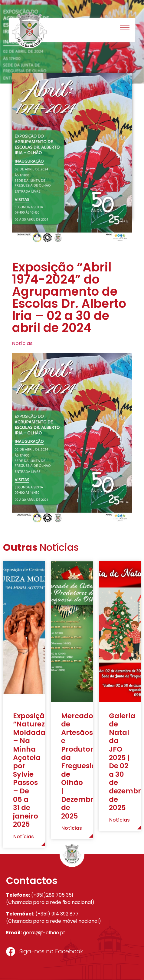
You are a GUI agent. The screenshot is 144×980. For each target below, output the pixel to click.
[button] (125, 28)
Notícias (22, 343)
